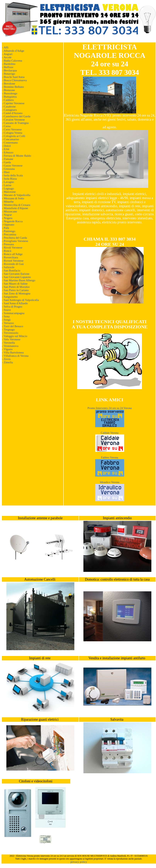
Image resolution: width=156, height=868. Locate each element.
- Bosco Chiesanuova (14, 80)
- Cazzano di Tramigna (15, 123)
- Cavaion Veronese (13, 120)
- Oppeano (8, 225)
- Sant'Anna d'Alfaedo (15, 303)
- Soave (6, 310)
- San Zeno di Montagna (16, 293)
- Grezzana (8, 169)
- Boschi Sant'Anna (13, 77)
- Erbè (6, 149)
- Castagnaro (9, 110)
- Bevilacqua (9, 70)
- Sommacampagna (13, 313)
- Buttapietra (9, 97)
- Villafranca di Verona (15, 356)
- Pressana (8, 244)
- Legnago (8, 188)
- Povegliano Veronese (15, 241)
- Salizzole (8, 267)
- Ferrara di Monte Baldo (17, 156)
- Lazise (7, 185)
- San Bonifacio (11, 270)
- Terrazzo (8, 323)
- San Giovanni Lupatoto (17, 277)
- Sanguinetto (10, 297)
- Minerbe (8, 202)
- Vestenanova (10, 346)
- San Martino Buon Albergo (19, 280)
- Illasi (6, 172)
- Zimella (7, 362)
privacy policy (79, 862)
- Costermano (10, 143)
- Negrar (7, 215)
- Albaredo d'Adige (13, 51)
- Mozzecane (10, 211)
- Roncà (7, 251)
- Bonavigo (9, 74)
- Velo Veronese (11, 339)
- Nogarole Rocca (12, 221)
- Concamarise (11, 139)
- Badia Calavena (12, 61)
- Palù (6, 228)
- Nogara (7, 218)
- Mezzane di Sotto (13, 198)
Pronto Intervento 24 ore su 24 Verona (110, 408)
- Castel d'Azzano (12, 113)
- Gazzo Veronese (12, 166)
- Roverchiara (10, 257)
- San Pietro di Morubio (16, 287)
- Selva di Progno (12, 307)
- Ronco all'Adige (12, 254)
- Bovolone (9, 84)
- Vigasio (7, 349)
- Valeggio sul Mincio (15, 336)
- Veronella (8, 343)
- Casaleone (9, 106)
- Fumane (8, 159)
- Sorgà (6, 320)
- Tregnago (8, 330)
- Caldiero (8, 100)
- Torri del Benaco (13, 326)
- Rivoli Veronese (12, 248)
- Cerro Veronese (12, 129)
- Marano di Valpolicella (16, 195)
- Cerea (6, 126)
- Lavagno (8, 182)
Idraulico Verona (110, 482)
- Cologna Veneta (12, 133)
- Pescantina (9, 234)
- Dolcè (6, 146)
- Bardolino (9, 64)
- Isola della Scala (12, 175)
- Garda (6, 162)
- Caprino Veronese (13, 103)
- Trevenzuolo (10, 333)
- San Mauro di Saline (15, 284)
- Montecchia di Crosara (16, 205)
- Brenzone (8, 90)
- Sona (6, 316)
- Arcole (7, 57)
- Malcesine (9, 192)
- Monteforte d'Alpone (15, 208)
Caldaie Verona (110, 433)
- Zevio (6, 359)
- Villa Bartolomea (13, 352)
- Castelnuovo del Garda (16, 116)
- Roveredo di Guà (13, 264)
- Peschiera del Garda (15, 238)
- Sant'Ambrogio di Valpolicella (20, 300)
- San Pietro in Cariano (15, 290)
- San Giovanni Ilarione (16, 274)
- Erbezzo (8, 152)
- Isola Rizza (9, 179)
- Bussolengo (10, 93)
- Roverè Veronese (13, 261)
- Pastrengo (9, 231)
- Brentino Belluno (13, 87)
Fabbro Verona (110, 457)
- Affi (5, 47)
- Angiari (7, 54)
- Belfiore (8, 67)
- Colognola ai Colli (14, 136)
